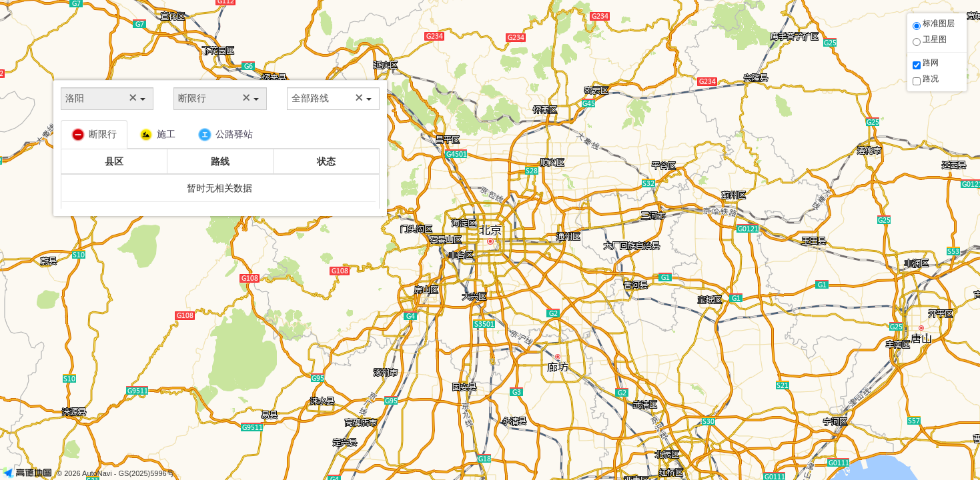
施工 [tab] (157, 135)
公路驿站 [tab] (225, 135)
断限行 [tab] (94, 135)
